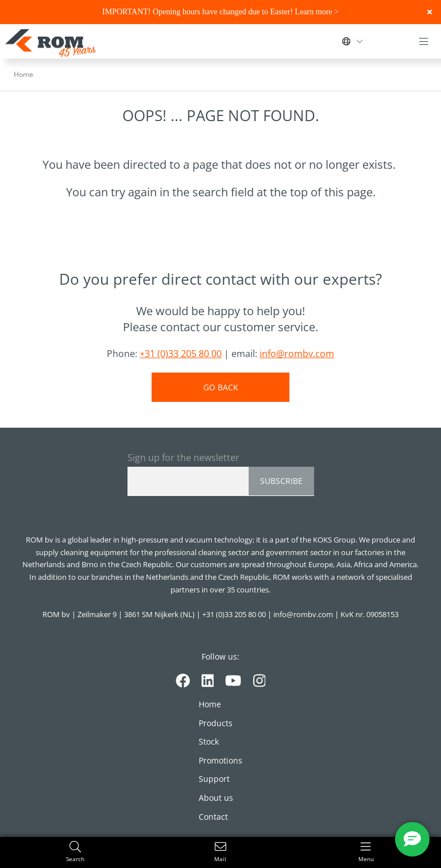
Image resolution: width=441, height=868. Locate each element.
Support (214, 779)
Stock (209, 741)
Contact (213, 817)
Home (210, 704)
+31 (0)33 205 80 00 (181, 354)
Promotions (220, 760)
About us (216, 798)
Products (216, 723)
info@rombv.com (297, 354)
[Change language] (355, 41)
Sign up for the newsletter (183, 458)
